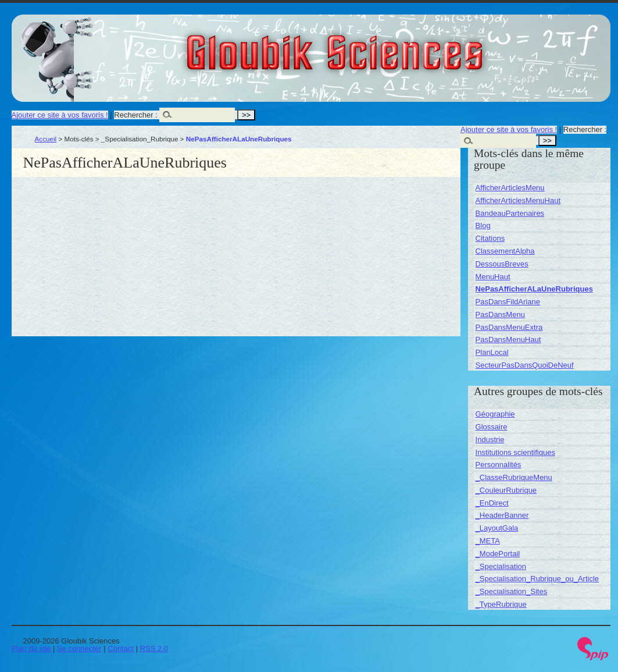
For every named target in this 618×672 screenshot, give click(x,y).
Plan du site (31, 648)
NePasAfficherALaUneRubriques (534, 289)
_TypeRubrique (501, 604)
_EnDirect (492, 503)
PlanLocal (492, 352)
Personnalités (499, 465)
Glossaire (492, 427)
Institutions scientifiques (515, 452)
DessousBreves (502, 264)
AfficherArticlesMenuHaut (518, 200)
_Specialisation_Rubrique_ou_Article (537, 579)
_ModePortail (498, 554)
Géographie (495, 414)
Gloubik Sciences (400, 45)
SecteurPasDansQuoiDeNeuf (525, 365)
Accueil (46, 139)
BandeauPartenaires (510, 213)
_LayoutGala (497, 528)
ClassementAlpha (505, 251)
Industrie (490, 440)
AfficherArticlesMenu (510, 188)
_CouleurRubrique (506, 490)
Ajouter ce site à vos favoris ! (60, 115)
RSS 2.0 (154, 648)
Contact (121, 648)
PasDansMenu (500, 314)
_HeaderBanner (502, 515)
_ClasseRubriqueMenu (514, 477)
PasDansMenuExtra (509, 327)
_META (488, 541)
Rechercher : (135, 115)
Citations (490, 238)
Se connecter (79, 648)
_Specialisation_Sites (512, 591)
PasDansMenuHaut (508, 339)
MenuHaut (493, 277)
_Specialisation (501, 566)
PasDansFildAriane (508, 302)
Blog (483, 225)
